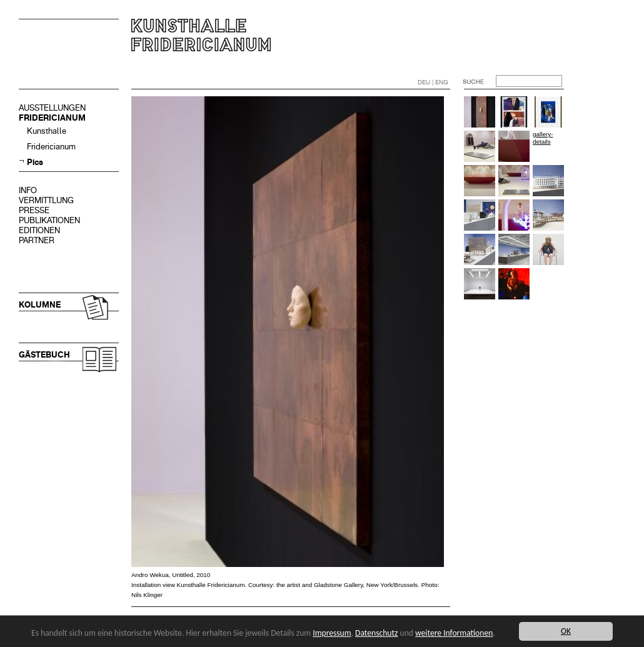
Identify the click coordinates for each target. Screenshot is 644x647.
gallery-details (543, 138)
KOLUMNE (40, 305)
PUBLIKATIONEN (49, 220)
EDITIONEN (39, 230)
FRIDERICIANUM (52, 118)
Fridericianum (51, 147)
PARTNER (37, 240)
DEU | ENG (433, 82)
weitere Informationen (454, 633)
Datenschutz (376, 633)
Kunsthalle (47, 131)
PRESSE (34, 210)
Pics (35, 162)
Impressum (332, 633)
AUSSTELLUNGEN (52, 108)
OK (566, 631)
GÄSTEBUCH (44, 355)
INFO (28, 190)
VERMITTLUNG (46, 200)
